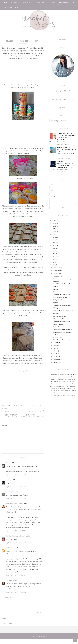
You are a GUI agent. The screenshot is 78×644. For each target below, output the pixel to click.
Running (56, 289)
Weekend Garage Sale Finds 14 (63, 329)
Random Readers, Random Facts (63, 311)
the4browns (10, 548)
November (57, 271)
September (57, 276)
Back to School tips (59, 327)
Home (5, 3)
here (28, 371)
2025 (54, 223)
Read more (67, 144)
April (55, 354)
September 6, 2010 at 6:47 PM (16, 475)
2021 (54, 234)
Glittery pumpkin (59, 324)
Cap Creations (11, 492)
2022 (54, 232)
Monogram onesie (59, 308)
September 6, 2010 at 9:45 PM (16, 498)
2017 (54, 246)
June (55, 348)
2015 (54, 251)
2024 (54, 226)
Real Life (41, 3)
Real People (15, 3)
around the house (19, 406)
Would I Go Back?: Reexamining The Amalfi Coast (66, 150)
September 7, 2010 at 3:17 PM (16, 531)
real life (32, 406)
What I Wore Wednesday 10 (62, 305)
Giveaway (56, 313)
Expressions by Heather (15, 504)
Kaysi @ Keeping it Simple (16, 536)
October (56, 273)
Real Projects (28, 3)
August (56, 343)
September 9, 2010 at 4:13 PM (16, 592)
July (55, 345)
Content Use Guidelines (11, 8)
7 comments (5, 411)
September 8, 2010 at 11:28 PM (16, 575)
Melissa (9, 480)
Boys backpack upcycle (60, 297)
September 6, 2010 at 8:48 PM (16, 487)
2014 (54, 254)
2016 (54, 248)
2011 (53, 262)
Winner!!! (56, 292)
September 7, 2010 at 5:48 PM (16, 543)
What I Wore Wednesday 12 (62, 284)
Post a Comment (10, 597)
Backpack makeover (59, 300)
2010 (54, 265)
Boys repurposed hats (60, 316)
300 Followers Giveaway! (61, 319)
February (57, 359)
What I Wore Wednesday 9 (62, 322)
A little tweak (58, 337)
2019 (54, 240)
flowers (56, 303)
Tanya (8, 463)
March (56, 357)
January (56, 362)
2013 (53, 257)
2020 (54, 237)
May (55, 351)
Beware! (56, 287)
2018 (54, 243)
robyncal (9, 580)
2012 (54, 259)
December (57, 268)
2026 (54, 221)
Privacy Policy (7, 623)
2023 (54, 229)
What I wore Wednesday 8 (62, 340)
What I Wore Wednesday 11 (62, 295)
